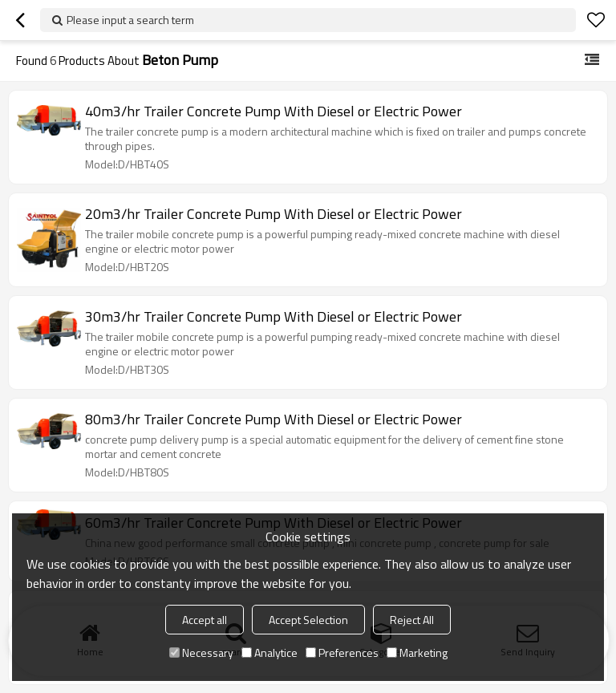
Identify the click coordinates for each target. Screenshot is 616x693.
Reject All (412, 620)
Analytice (269, 652)
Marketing (417, 652)
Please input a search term (130, 20)
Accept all (205, 620)
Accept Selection (308, 620)
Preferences (342, 652)
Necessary (201, 652)
